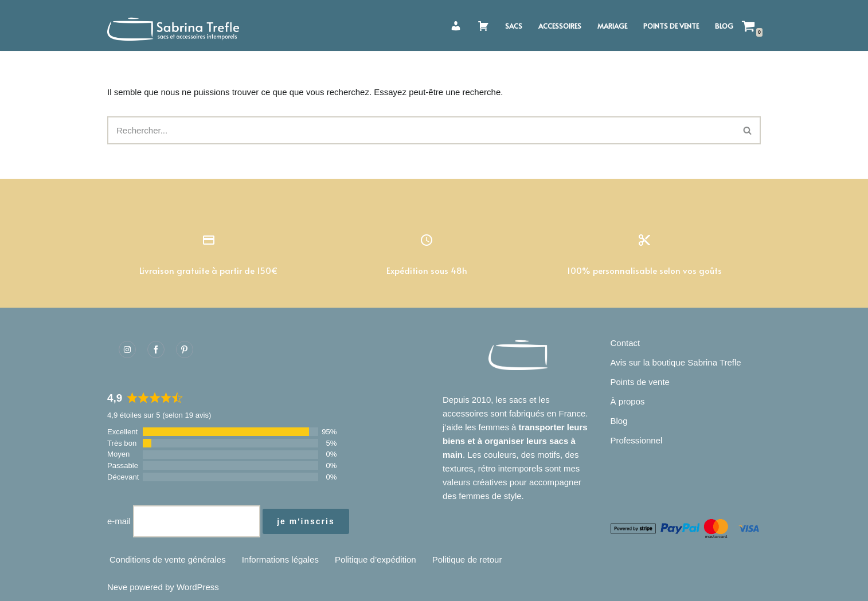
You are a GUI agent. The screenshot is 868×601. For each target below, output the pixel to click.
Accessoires (560, 26)
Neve (117, 587)
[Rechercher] (421, 130)
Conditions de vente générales (168, 559)
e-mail (119, 521)
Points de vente (671, 26)
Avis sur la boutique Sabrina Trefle (676, 362)
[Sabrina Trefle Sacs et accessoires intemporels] (176, 25)
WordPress (198, 587)
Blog (724, 26)
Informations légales (280, 559)
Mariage (612, 26)
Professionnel (637, 440)
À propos (628, 401)
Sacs (514, 26)
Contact (625, 343)
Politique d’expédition (376, 559)
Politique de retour (467, 559)
